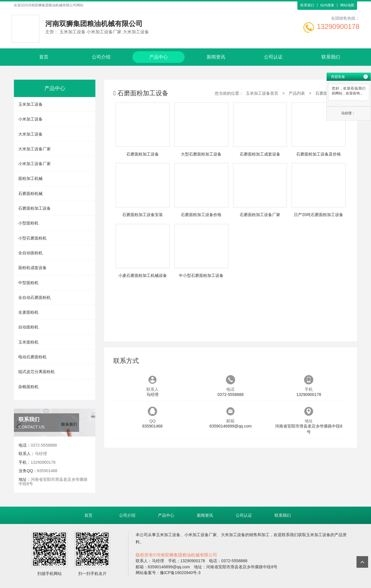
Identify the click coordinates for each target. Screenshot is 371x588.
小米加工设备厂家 (34, 164)
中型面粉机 (28, 283)
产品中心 (159, 57)
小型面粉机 (28, 223)
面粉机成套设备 (32, 268)
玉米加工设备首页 (262, 93)
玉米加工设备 (30, 104)
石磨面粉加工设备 (34, 208)
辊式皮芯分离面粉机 (37, 372)
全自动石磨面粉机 (34, 297)
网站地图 (347, 5)
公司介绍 (101, 57)
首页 (44, 57)
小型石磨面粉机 (32, 238)
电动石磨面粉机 (32, 357)
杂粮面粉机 (28, 387)
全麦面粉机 (28, 312)
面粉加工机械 (30, 178)
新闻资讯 (216, 57)
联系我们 (307, 5)
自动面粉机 (28, 327)
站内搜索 (327, 5)
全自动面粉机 (30, 253)
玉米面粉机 (28, 342)
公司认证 (273, 57)
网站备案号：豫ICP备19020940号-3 (168, 573)
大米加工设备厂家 (34, 149)
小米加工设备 (30, 119)
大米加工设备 (30, 134)
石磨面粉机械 (30, 193)
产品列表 (297, 93)
